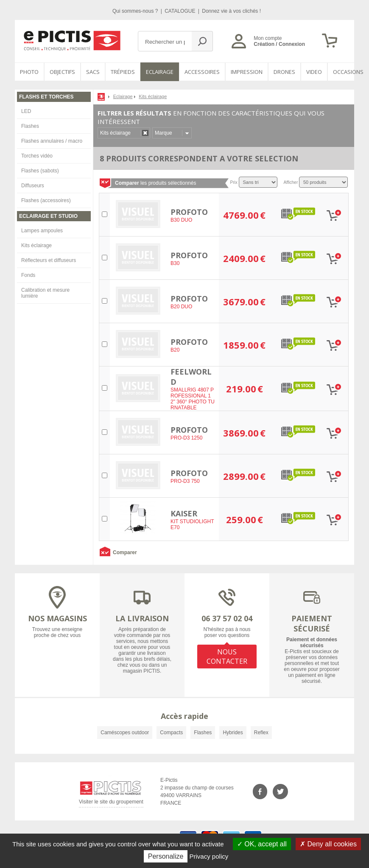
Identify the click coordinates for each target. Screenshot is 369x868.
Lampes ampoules (42, 231)
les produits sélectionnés (155, 183)
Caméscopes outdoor (125, 733)
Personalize (166, 856)
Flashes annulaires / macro (52, 141)
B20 (175, 350)
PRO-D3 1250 (186, 438)
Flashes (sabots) (40, 171)
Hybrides (233, 733)
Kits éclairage (36, 245)
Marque (164, 133)
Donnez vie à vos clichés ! (231, 11)
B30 (175, 263)
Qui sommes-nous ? (136, 11)
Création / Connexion (279, 44)
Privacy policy (209, 856)
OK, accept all (262, 844)
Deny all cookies (328, 844)
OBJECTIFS (62, 72)
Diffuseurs (33, 186)
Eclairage (160, 72)
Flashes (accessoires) (46, 200)
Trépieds (123, 72)
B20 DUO (181, 307)
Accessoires (202, 72)
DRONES (284, 72)
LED (26, 111)
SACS (93, 72)
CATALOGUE (181, 11)
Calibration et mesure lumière (45, 293)
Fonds (28, 275)
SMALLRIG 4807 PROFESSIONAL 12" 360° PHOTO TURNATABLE (193, 399)
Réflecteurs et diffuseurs (49, 260)
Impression (247, 72)
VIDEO (314, 72)
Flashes (30, 126)
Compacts (171, 733)
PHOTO (29, 72)
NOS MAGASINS (57, 618)
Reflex (261, 733)
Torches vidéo (37, 156)
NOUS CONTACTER (227, 657)
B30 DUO (181, 220)
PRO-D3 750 (185, 481)
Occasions (348, 72)
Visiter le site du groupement (111, 803)
